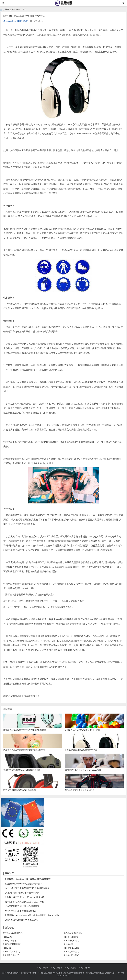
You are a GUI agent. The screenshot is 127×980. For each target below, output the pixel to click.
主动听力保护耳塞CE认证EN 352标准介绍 (24, 897)
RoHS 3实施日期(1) (11, 952)
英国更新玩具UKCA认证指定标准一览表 (23, 884)
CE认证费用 (57, 968)
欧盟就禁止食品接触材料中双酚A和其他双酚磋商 (28, 879)
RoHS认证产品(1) (71, 952)
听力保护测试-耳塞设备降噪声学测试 (22, 893)
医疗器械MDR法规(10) (13, 933)
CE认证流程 (70, 968)
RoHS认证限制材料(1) (12, 944)
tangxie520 (10, 21)
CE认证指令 (42, 968)
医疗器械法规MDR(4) (73, 933)
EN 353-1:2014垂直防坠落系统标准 (21, 920)
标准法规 (16, 9)
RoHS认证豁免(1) (10, 941)
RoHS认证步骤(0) (71, 955)
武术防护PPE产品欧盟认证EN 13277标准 (24, 902)
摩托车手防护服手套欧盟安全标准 (21, 911)
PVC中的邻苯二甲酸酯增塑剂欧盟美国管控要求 (27, 888)
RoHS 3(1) (68, 944)
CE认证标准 (84, 968)
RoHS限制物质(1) (71, 937)
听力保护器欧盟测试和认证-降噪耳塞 (22, 906)
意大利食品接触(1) (11, 955)
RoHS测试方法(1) (71, 941)
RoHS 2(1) (7, 948)
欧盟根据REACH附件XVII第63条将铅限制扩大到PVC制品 (32, 915)
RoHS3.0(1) (8, 937)
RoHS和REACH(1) (72, 948)
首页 (7, 9)
